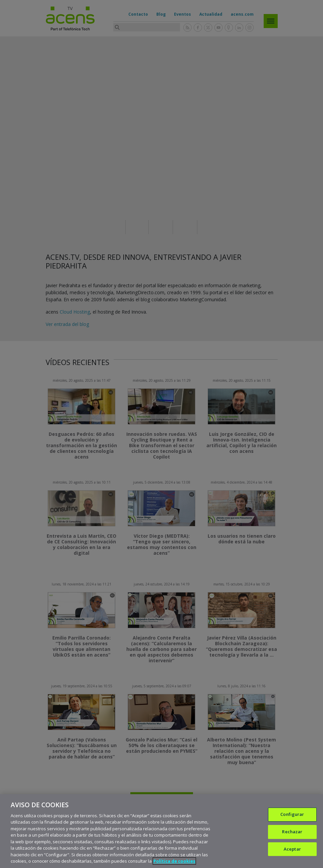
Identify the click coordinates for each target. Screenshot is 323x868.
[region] (161, 831)
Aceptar (292, 849)
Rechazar (292, 832)
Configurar (292, 815)
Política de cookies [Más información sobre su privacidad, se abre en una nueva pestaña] (174, 861)
